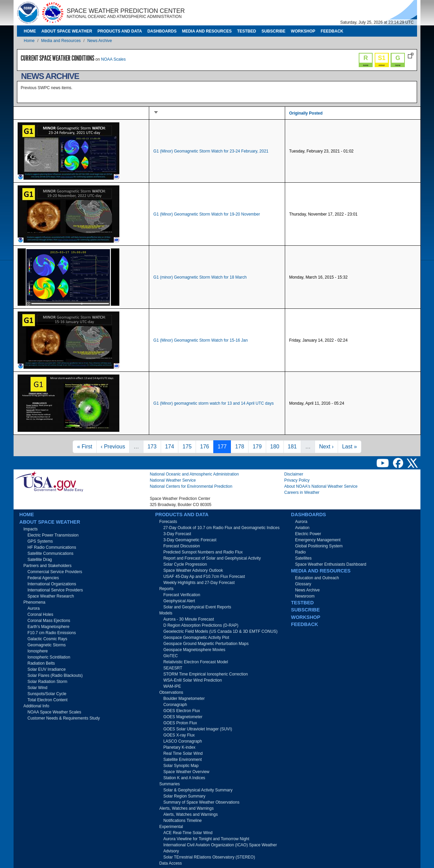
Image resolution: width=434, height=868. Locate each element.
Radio (300, 552)
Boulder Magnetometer (184, 699)
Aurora (34, 608)
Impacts (31, 529)
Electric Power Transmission (53, 535)
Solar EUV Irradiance (47, 669)
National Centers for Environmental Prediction (191, 486)
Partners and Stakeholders (47, 566)
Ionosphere (38, 651)
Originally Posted (306, 113)
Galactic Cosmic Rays (47, 639)
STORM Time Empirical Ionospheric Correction (206, 674)
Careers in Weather (302, 492)
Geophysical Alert (179, 601)
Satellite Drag (40, 560)
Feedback (332, 31)
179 (259, 446)
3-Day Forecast (177, 534)
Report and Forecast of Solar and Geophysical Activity (212, 558)
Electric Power (308, 534)
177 (224, 446)
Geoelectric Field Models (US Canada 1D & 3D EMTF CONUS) (221, 631)
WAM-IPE (172, 686)
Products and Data (120, 31)
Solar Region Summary (184, 796)
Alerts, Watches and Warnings (187, 808)
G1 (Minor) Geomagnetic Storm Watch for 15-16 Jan (200, 340)
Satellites (303, 558)
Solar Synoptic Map (181, 766)
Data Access (171, 863)
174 (171, 446)
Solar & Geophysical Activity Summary (198, 790)
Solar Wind (37, 688)
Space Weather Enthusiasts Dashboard (331, 564)
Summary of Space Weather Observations (202, 802)
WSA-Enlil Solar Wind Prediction (193, 680)
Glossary (303, 584)
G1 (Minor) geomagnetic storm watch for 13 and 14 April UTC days (213, 403)
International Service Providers (55, 590)
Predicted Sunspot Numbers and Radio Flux (203, 552)
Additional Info (36, 706)
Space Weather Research (51, 596)
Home (30, 31)
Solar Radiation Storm (47, 682)
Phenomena (34, 602)
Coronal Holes (40, 614)
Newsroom (305, 596)
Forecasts (168, 522)
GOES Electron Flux (182, 711)
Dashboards (162, 31)
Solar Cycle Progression (185, 564)
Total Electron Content (47, 700)
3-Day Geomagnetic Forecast (190, 540)
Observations (171, 692)
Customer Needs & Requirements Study (64, 718)
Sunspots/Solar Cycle (47, 694)
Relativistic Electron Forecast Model (196, 662)
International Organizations (52, 584)
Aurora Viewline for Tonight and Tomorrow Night (206, 839)
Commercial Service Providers (55, 572)
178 (241, 446)
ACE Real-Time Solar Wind (188, 833)
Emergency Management (318, 540)
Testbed (246, 31)
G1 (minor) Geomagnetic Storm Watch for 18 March (200, 277)
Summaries (170, 784)
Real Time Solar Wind (183, 753)
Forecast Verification (182, 595)
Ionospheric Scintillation (49, 657)
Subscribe (273, 31)
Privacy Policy (297, 480)
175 (188, 446)
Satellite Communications (50, 553)
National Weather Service (173, 480)
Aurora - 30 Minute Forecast (189, 619)
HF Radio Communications (52, 547)
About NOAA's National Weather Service (321, 486)
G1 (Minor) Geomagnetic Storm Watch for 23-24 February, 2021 (211, 151)
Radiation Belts (41, 663)
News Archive (100, 41)
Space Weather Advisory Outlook (193, 570)
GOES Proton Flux (180, 723)
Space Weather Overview (186, 772)
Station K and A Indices (184, 778)
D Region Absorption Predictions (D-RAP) (201, 625)
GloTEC (171, 656)
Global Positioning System (319, 546)
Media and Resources (207, 31)
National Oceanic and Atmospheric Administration (194, 474)
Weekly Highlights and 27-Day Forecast (199, 583)
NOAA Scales (113, 59)
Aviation (302, 528)
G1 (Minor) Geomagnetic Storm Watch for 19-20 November (206, 214)
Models (166, 613)
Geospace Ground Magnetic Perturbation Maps (206, 644)
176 (206, 446)
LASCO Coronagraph (183, 741)
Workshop (303, 31)
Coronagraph (175, 705)
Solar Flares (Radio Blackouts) (55, 675)
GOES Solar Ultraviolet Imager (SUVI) (198, 729)
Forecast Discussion (182, 546)
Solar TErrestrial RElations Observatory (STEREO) (209, 857)
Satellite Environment (183, 760)
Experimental (171, 827)
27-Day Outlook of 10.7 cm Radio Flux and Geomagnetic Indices (222, 528)
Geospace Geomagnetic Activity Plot (196, 638)
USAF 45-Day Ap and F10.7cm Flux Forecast (204, 577)
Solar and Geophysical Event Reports (197, 607)
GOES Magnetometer (183, 717)
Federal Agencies (43, 578)
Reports (166, 589)
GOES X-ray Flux (179, 735)
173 (153, 446)
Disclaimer (294, 474)
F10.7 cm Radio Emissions (52, 633)
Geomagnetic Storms (47, 645)
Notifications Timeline (183, 821)
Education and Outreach (317, 578)
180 (276, 446)
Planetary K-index (180, 747)
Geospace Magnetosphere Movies (194, 650)
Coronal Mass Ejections (49, 621)
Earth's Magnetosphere (48, 627)
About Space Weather (67, 31)
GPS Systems (40, 541)
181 (294, 446)
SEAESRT (173, 668)
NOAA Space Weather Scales (54, 712)
